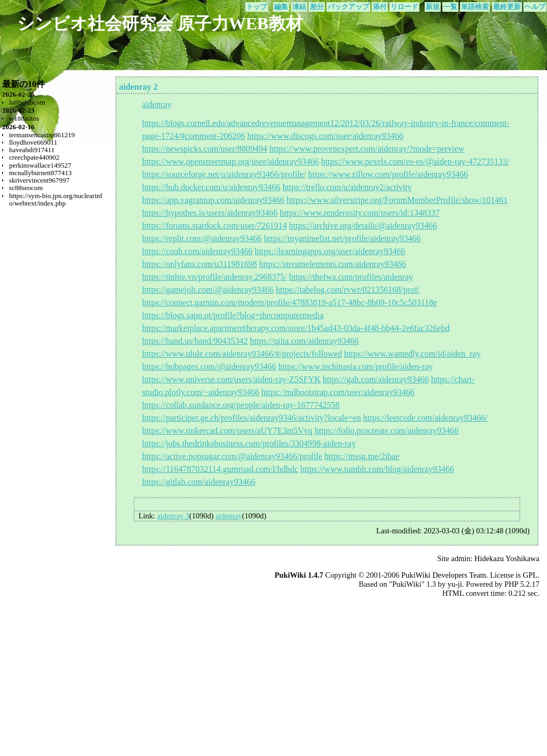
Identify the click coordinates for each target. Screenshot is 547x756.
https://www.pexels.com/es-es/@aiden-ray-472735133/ (415, 162)
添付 (380, 7)
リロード (404, 7)
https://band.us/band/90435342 (195, 341)
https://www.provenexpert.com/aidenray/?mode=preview (367, 149)
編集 (281, 7)
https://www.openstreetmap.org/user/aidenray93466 (230, 162)
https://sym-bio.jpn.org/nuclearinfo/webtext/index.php (56, 199)
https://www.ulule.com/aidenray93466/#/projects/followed (242, 354)
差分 (317, 7)
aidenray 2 (138, 87)
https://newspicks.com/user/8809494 (205, 149)
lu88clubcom (27, 102)
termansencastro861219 (42, 135)
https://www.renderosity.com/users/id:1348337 (360, 213)
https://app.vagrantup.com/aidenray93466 (213, 200)
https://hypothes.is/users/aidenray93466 (210, 213)
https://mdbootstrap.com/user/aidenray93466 (338, 392)
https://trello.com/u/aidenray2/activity (347, 187)
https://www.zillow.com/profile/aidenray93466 (388, 174)
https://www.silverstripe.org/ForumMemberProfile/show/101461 (397, 200)
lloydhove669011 (33, 142)
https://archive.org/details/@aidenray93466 (363, 226)
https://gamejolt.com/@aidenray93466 (208, 290)
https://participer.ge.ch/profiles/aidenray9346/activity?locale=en (252, 418)
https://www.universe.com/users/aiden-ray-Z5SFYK (231, 379)
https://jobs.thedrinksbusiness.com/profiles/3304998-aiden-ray (249, 443)
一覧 (450, 7)
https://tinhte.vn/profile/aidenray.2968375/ (214, 277)
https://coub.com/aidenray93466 (197, 251)
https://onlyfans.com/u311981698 (200, 264)
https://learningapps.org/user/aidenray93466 (330, 251)
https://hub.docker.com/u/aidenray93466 (211, 187)
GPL (530, 575)
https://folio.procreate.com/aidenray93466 (386, 431)
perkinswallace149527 (40, 165)
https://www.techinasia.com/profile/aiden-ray (356, 367)
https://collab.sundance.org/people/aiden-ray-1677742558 (241, 405)
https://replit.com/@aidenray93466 (202, 238)
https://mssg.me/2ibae (362, 456)
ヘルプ (535, 7)
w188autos (24, 118)
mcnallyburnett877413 (40, 173)
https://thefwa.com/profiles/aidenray (351, 277)
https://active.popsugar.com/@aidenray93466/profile (232, 456)
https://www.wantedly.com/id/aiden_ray (412, 354)
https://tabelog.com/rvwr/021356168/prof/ (348, 290)
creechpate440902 (34, 157)
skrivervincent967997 (39, 180)
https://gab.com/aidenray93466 (376, 379)
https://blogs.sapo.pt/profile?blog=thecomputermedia (233, 315)
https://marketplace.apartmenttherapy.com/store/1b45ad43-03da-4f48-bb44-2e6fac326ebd (296, 328)
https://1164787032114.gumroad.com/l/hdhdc (220, 469)
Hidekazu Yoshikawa (507, 558)
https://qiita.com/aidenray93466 (304, 341)
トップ (257, 7)
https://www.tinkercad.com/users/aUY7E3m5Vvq (227, 431)
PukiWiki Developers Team (444, 575)
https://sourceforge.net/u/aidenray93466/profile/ (224, 174)
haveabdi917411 (32, 150)
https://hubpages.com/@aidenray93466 (209, 367)
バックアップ (348, 7)
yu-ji (455, 584)
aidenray (157, 104)
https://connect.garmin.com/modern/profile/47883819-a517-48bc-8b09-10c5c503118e (290, 302)
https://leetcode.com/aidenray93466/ (425, 418)
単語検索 (475, 7)
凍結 (299, 7)
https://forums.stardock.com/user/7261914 (214, 226)
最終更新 (507, 7)
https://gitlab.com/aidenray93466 (199, 482)
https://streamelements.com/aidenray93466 (333, 264)
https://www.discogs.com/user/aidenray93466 (325, 136)
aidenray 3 (173, 516)
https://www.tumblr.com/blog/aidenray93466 (377, 469)
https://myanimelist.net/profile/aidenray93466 (342, 238)
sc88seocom (26, 188)
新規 (433, 7)
